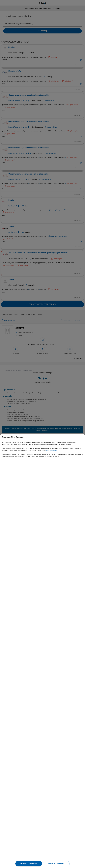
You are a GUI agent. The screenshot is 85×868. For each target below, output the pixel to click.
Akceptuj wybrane (56, 864)
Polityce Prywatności (52, 451)
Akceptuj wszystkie (29, 864)
